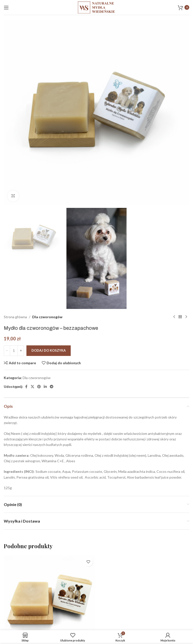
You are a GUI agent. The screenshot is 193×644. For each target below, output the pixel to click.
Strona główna (15, 317)
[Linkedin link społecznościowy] (45, 386)
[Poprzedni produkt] (174, 317)
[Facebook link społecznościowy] (26, 386)
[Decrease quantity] (7, 350)
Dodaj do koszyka (49, 350)
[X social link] (32, 386)
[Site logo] (97, 7)
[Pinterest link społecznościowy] (39, 386)
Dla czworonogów (47, 317)
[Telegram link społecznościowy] (52, 386)
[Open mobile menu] (6, 8)
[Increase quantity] (21, 350)
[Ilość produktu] (14, 350)
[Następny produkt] (186, 317)
